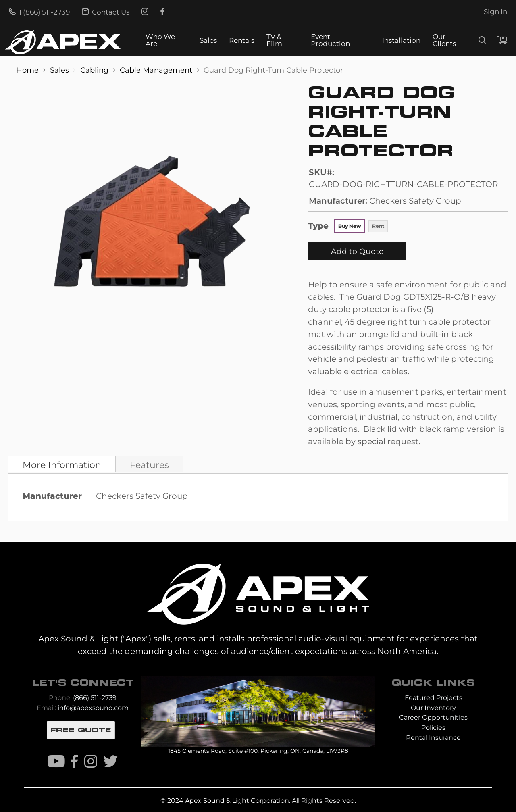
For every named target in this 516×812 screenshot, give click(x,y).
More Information (62, 465)
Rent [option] (378, 226)
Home (28, 70)
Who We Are (160, 40)
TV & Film (274, 40)
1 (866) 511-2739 (39, 12)
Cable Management (157, 70)
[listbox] (361, 227)
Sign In (495, 12)
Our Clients (444, 40)
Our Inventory (433, 708)
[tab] (62, 464)
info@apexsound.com (93, 708)
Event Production (330, 40)
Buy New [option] (350, 226)
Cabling (95, 70)
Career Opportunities (433, 717)
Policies (433, 728)
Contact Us (106, 12)
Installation (401, 41)
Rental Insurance (433, 738)
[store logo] (63, 42)
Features (149, 465)
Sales (208, 41)
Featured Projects (434, 698)
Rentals (242, 41)
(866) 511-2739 (95, 698)
